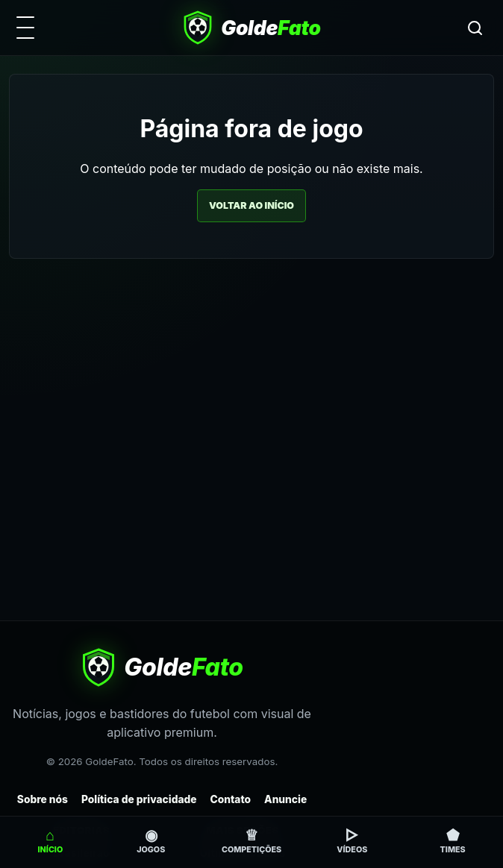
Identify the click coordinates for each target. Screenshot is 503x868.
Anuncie (285, 799)
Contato (231, 799)
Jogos (151, 840)
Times (453, 840)
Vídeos (352, 840)
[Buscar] (475, 28)
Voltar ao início (251, 205)
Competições (251, 840)
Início (51, 840)
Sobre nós (43, 799)
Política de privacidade (139, 799)
